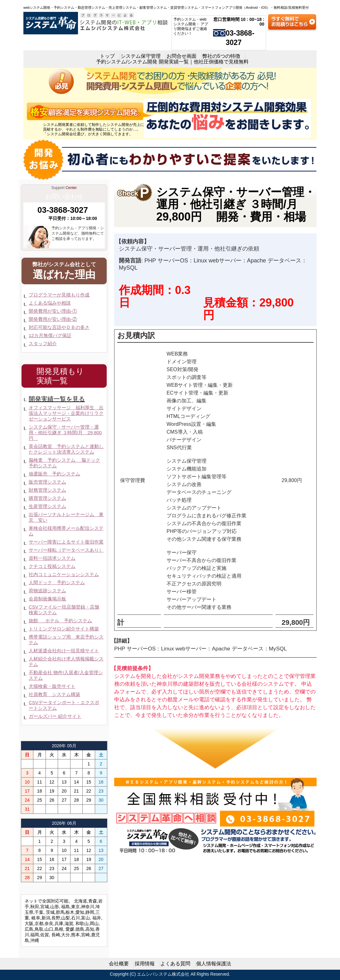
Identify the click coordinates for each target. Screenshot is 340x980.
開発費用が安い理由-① (53, 311)
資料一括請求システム (52, 558)
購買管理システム (47, 498)
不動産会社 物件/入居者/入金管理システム (66, 675)
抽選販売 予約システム (54, 474)
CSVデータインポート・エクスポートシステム (64, 705)
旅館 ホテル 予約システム (60, 621)
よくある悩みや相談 (50, 303)
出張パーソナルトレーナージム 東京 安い (66, 517)
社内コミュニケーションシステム (64, 574)
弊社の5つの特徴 (221, 56)
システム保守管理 (141, 56)
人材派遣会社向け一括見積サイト (64, 651)
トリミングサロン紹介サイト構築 (64, 629)
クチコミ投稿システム (52, 566)
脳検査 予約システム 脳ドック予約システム (64, 463)
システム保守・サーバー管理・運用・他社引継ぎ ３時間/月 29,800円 (65, 433)
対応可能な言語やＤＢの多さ (59, 327)
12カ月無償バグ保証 (50, 335)
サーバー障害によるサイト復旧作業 (66, 542)
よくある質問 (175, 964)
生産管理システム (47, 506)
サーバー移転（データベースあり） (66, 550)
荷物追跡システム (47, 591)
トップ (107, 56)
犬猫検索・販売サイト (52, 686)
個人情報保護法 (214, 964)
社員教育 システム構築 (54, 694)
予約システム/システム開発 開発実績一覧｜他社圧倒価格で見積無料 (172, 62)
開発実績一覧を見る (57, 399)
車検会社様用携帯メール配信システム (66, 531)
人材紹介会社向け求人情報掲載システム (66, 662)
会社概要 (119, 964)
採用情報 (145, 964)
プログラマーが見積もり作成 (59, 295)
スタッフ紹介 (43, 343)
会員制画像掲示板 (47, 599)
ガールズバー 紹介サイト (55, 716)
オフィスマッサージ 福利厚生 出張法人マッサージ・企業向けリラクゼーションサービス (66, 413)
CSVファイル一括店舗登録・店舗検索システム (64, 610)
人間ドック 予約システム (57, 582)
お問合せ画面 (182, 56)
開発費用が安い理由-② (53, 319)
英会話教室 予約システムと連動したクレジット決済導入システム (66, 449)
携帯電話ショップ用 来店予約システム (66, 640)
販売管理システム (47, 482)
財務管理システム (47, 490)
